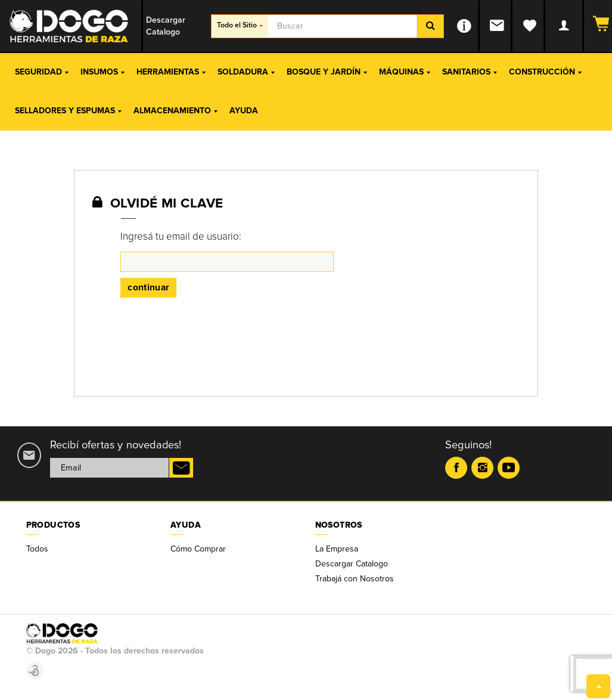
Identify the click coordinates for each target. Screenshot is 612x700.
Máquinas (405, 72)
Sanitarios (470, 72)
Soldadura (246, 72)
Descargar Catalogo (352, 564)
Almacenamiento (175, 111)
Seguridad (42, 72)
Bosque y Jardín (327, 72)
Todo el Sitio (240, 25)
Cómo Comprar (198, 549)
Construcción (545, 72)
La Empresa (337, 549)
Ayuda (244, 111)
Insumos (102, 72)
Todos (37, 549)
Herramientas (171, 72)
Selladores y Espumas (68, 111)
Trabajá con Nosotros (355, 579)
